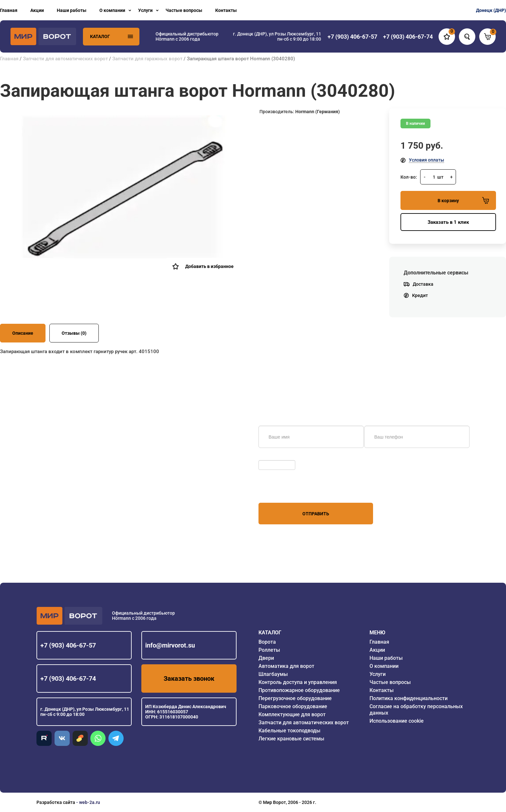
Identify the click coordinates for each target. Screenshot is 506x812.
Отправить (316, 514)
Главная (9, 10)
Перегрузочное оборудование (295, 698)
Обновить (271, 457)
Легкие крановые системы (291, 739)
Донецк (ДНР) (491, 10)
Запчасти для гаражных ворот (147, 59)
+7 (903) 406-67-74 (68, 678)
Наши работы (72, 10)
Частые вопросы (184, 10)
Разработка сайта (56, 802)
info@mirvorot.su (170, 645)
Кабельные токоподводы (289, 731)
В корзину (463, 200)
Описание (23, 333)
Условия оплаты (426, 160)
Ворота (267, 642)
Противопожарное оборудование (299, 690)
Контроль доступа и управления (298, 682)
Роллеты (269, 650)
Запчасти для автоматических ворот (65, 59)
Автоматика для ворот (286, 666)
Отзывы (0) (74, 333)
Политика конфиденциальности (409, 698)
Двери (266, 658)
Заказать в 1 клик (448, 222)
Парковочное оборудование (293, 706)
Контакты (226, 10)
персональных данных (283, 490)
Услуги (145, 10)
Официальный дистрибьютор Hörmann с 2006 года (187, 36)
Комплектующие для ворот (292, 714)
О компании (112, 10)
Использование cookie (397, 721)
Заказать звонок (189, 678)
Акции (37, 10)
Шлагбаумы (273, 674)
